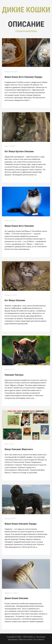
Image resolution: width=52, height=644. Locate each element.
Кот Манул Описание (15, 300)
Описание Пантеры (14, 375)
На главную (39, 639)
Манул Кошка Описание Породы (21, 524)
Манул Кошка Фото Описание (19, 226)
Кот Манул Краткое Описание (19, 151)
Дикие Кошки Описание (16, 598)
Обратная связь (26, 639)
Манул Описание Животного (19, 449)
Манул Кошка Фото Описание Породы (23, 77)
